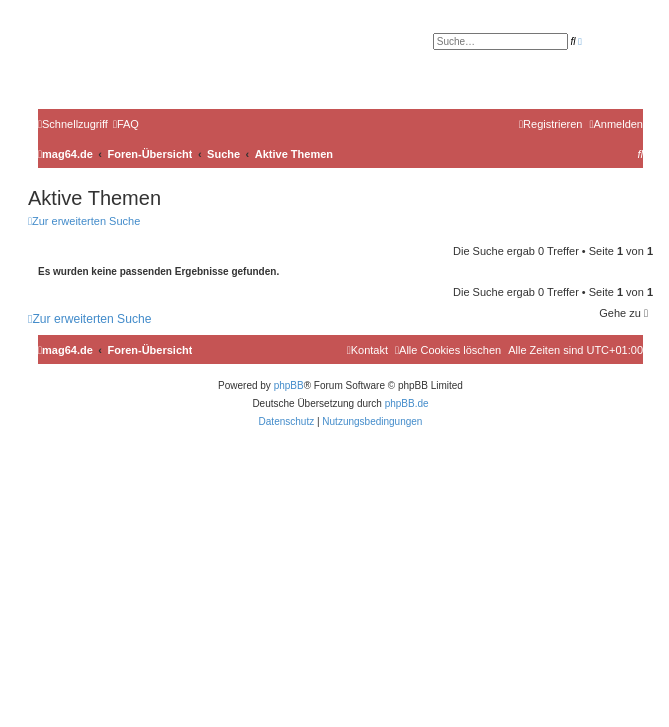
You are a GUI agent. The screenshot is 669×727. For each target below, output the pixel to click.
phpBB (289, 385)
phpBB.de (407, 403)
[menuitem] (126, 124)
